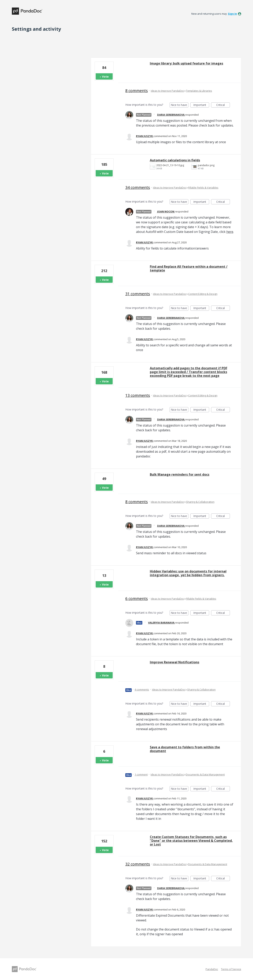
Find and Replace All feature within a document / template (189, 268)
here (230, 232)
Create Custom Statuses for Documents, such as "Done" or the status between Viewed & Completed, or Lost (191, 841)
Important (201, 105)
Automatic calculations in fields (175, 160)
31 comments (138, 294)
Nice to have (180, 105)
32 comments (138, 864)
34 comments (138, 187)
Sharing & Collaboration (200, 502)
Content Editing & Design (203, 294)
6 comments (137, 599)
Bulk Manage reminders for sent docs (180, 474)
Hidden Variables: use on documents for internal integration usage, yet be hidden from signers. (188, 573)
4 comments (142, 690)
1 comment (141, 774)
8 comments (137, 91)
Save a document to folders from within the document (185, 749)
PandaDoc (212, 969)
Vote (105, 77)
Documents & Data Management (205, 774)
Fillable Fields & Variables (203, 188)
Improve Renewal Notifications (175, 662)
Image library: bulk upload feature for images (186, 63)
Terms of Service (231, 969)
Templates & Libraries (199, 91)
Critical (223, 105)
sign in (232, 14)
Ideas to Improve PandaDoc (167, 91)
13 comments (138, 395)
